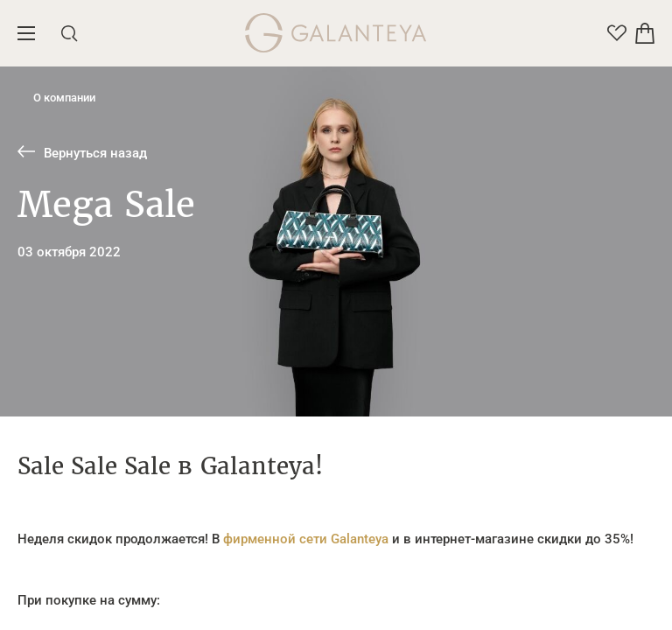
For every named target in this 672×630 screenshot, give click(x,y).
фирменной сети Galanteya (304, 539)
